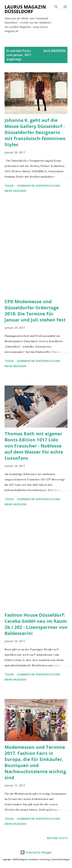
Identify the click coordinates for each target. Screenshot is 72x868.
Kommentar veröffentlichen (39, 186)
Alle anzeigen (55, 51)
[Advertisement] (36, 246)
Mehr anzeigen (15, 191)
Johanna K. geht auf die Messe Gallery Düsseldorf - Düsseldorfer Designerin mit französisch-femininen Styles (35, 132)
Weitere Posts (57, 838)
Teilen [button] (9, 186)
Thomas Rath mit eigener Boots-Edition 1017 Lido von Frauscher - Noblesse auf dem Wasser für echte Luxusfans (34, 446)
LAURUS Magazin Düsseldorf (25, 9)
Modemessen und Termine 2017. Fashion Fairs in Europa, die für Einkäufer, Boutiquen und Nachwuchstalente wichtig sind (35, 762)
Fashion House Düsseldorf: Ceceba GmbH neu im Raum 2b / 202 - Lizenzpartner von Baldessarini (36, 624)
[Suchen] (56, 7)
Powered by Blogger (36, 852)
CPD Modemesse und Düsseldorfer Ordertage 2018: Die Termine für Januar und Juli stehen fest (35, 311)
